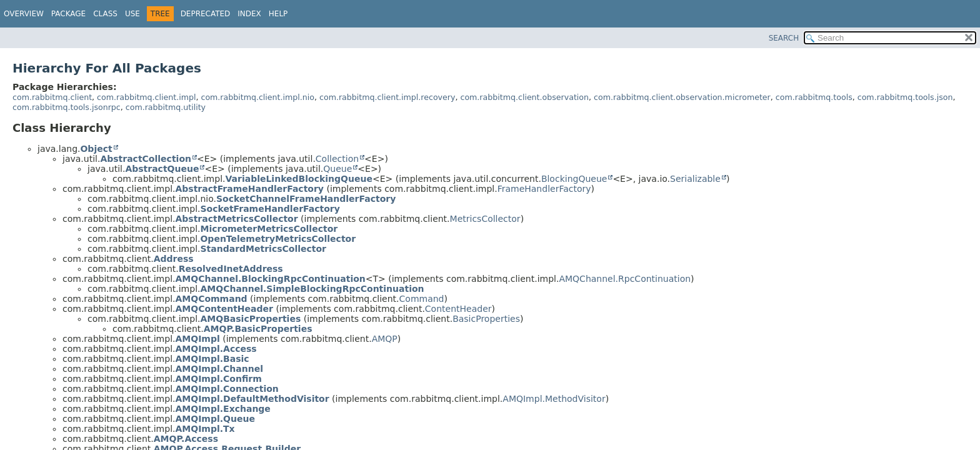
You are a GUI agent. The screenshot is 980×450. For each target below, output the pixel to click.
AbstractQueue (162, 169)
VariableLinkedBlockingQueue (298, 179)
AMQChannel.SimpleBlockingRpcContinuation (312, 289)
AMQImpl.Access (216, 349)
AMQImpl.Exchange (222, 409)
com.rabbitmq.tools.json (905, 97)
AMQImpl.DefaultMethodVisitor (252, 399)
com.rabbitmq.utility (166, 107)
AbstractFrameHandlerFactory (249, 189)
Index (249, 14)
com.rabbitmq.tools (814, 97)
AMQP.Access (186, 439)
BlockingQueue (574, 179)
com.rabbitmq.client (52, 97)
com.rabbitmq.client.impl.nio (257, 97)
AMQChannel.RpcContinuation (625, 279)
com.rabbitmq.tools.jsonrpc (67, 107)
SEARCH (784, 38)
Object (96, 149)
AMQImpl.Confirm (218, 379)
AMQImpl (197, 339)
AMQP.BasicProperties (258, 329)
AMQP (385, 339)
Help (278, 14)
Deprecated (206, 14)
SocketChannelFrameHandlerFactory (306, 199)
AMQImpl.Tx (205, 429)
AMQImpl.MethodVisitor (554, 399)
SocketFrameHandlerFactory (270, 209)
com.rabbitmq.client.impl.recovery (387, 97)
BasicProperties (486, 319)
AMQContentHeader (224, 309)
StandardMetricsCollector (263, 249)
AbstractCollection (146, 159)
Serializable (695, 179)
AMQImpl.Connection (227, 389)
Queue (337, 169)
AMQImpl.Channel (219, 369)
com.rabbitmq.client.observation (524, 97)
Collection (337, 159)
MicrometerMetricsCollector (269, 229)
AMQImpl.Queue (215, 419)
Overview (24, 14)
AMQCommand (211, 299)
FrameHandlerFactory (544, 189)
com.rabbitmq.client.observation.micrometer (682, 97)
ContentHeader (458, 309)
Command (422, 299)
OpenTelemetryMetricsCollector (278, 239)
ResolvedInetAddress (231, 269)
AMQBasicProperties (250, 319)
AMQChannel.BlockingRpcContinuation (270, 279)
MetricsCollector (485, 219)
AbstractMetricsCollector (236, 219)
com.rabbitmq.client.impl (146, 97)
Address (174, 259)
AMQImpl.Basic (212, 359)
